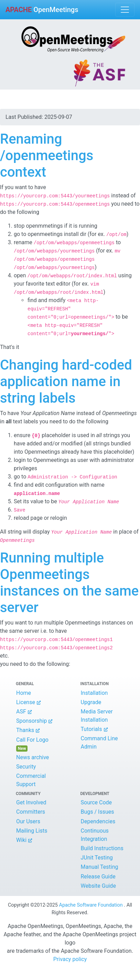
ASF (21, 711)
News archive (33, 757)
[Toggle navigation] (125, 10)
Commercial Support (31, 780)
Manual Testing (100, 867)
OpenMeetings (42, 10)
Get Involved (31, 802)
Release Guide (98, 876)
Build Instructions (102, 848)
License (26, 702)
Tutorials (91, 729)
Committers (31, 812)
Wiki (21, 840)
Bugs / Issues (98, 812)
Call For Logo (34, 744)
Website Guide (98, 886)
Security (26, 767)
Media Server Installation (97, 716)
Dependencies (98, 821)
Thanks (25, 730)
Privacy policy (70, 959)
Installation (94, 693)
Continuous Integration (95, 835)
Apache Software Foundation (91, 905)
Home (24, 693)
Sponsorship (31, 721)
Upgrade (91, 702)
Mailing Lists (32, 831)
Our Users (28, 821)
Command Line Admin (99, 742)
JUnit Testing (97, 858)
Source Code (96, 802)
